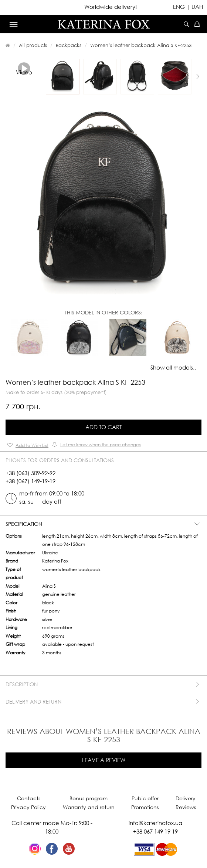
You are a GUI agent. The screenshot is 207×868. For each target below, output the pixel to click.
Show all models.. (173, 367)
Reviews (186, 807)
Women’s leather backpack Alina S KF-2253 (141, 45)
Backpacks (69, 45)
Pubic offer (145, 798)
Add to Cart (103, 427)
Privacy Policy (28, 807)
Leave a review (104, 760)
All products (33, 45)
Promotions (145, 807)
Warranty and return (89, 807)
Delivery (186, 798)
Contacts (29, 798)
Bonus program (89, 798)
